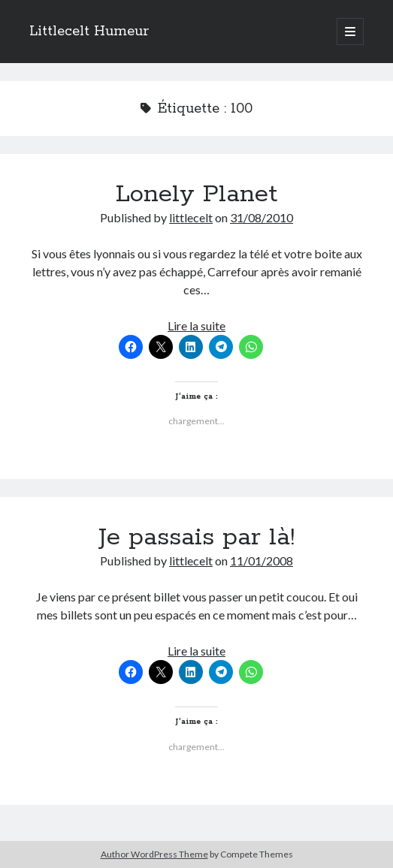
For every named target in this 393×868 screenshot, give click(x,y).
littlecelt (191, 217)
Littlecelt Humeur (89, 32)
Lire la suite (196, 325)
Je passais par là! (196, 538)
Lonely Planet (196, 194)
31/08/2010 (261, 217)
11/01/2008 (261, 561)
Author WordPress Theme (154, 854)
